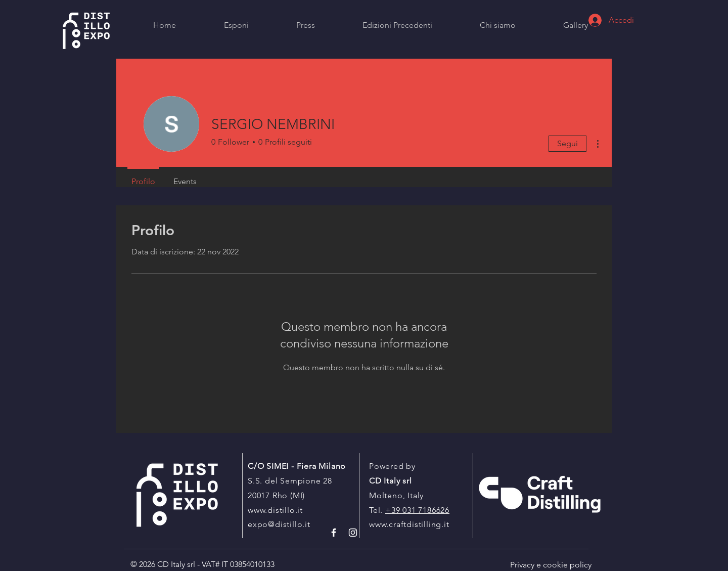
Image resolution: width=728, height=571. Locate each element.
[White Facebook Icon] (334, 533)
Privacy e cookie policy (551, 565)
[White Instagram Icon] (353, 533)
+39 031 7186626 (417, 510)
